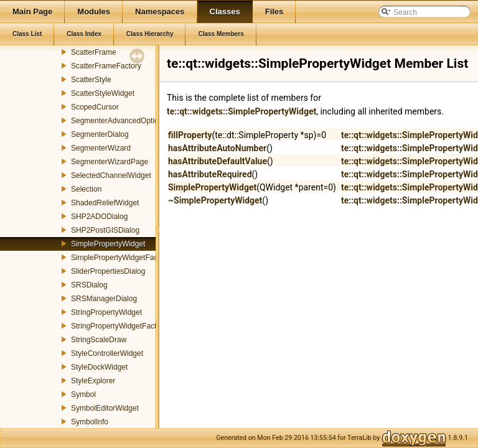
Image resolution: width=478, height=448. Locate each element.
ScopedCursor (95, 107)
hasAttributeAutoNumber (217, 148)
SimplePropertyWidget (108, 244)
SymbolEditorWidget (105, 408)
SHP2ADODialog (99, 217)
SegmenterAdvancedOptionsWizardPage (139, 121)
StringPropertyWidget (106, 312)
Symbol (83, 394)
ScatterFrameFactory (106, 66)
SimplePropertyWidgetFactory (120, 258)
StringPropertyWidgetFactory (119, 326)
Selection (86, 189)
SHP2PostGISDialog (105, 230)
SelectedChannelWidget (111, 175)
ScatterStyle (91, 80)
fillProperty (190, 135)
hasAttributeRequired (210, 174)
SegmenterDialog (100, 134)
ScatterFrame (94, 52)
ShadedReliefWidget (105, 203)
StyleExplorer (93, 381)
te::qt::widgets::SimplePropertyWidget (241, 111)
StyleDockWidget (99, 367)
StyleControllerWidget (107, 353)
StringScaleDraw (99, 340)
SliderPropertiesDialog (108, 271)
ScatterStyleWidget (103, 93)
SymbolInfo (90, 422)
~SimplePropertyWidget (215, 200)
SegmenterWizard (101, 148)
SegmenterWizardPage (110, 162)
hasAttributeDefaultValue (218, 161)
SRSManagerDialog (104, 299)
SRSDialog (89, 285)
